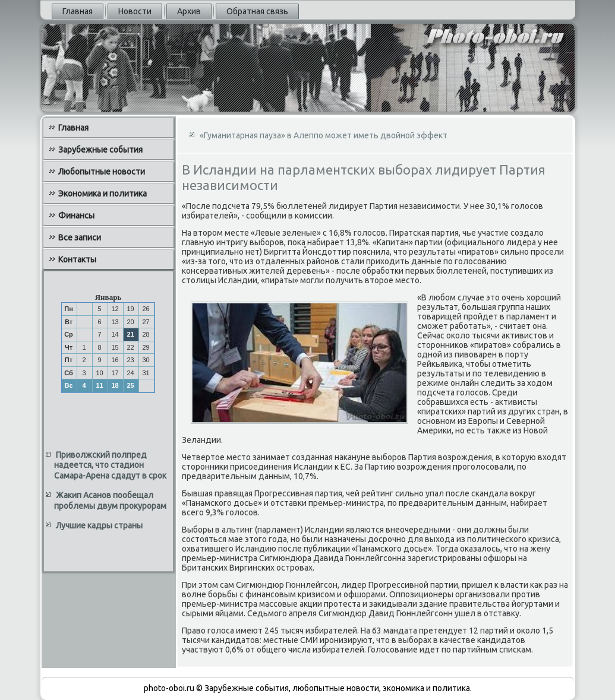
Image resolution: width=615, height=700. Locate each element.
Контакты (77, 259)
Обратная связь (257, 11)
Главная (78, 11)
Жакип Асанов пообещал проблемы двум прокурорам (110, 501)
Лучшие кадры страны (99, 525)
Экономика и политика (102, 194)
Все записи (80, 237)
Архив (189, 11)
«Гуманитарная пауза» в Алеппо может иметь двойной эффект (324, 135)
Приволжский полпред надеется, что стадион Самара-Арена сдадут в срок (110, 465)
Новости (135, 11)
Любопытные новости (102, 172)
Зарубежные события (100, 150)
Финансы (76, 216)
